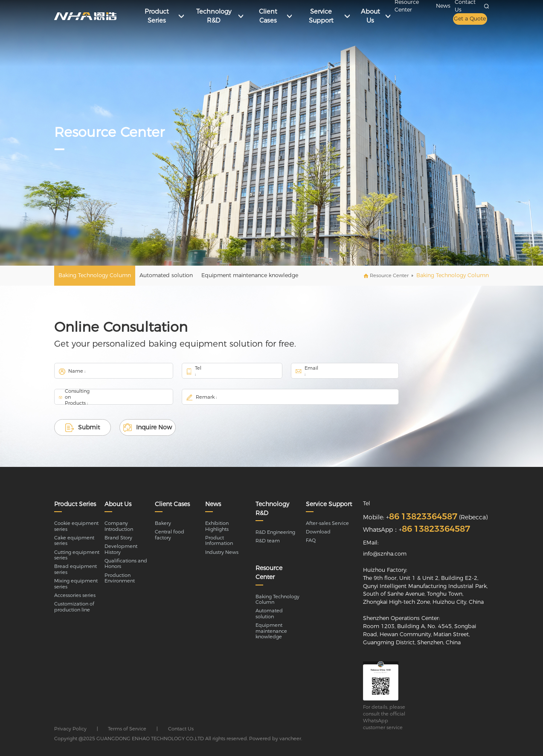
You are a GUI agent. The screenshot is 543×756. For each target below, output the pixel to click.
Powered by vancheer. (276, 739)
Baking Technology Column (95, 275)
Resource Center (389, 275)
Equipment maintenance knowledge (250, 275)
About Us (118, 504)
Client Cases (172, 504)
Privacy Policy (70, 729)
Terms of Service (127, 729)
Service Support (329, 504)
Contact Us (181, 729)
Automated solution (166, 275)
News (443, 6)
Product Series (75, 504)
